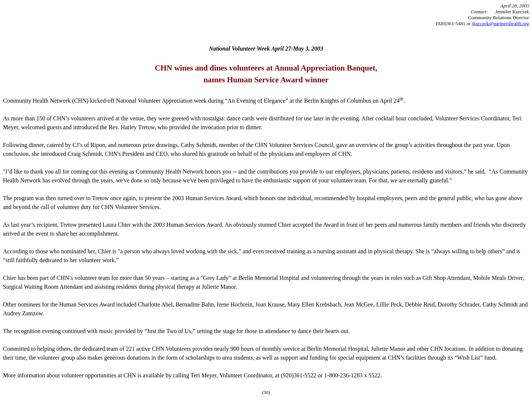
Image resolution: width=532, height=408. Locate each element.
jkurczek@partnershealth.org (500, 23)
